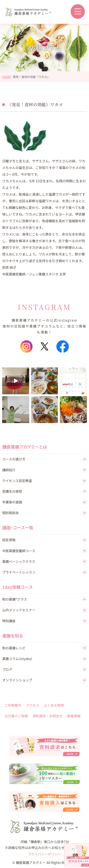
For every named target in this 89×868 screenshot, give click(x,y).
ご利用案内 (13, 705)
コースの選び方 (14, 459)
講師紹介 (9, 470)
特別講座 (9, 621)
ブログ (7, 669)
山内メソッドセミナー (19, 610)
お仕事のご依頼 (16, 716)
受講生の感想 (12, 491)
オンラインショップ (17, 680)
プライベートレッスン (19, 572)
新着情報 (74, 716)
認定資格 (9, 540)
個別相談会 (10, 513)
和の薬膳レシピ (14, 648)
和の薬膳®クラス (14, 599)
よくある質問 (54, 705)
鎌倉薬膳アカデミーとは (25, 447)
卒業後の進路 (12, 502)
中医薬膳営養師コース (19, 551)
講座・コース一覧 (18, 527)
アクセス (32, 705)
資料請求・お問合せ (47, 716)
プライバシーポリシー (45, 854)
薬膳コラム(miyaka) (17, 659)
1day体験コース (17, 587)
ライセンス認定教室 (17, 481)
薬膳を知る (12, 636)
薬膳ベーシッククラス (19, 561)
